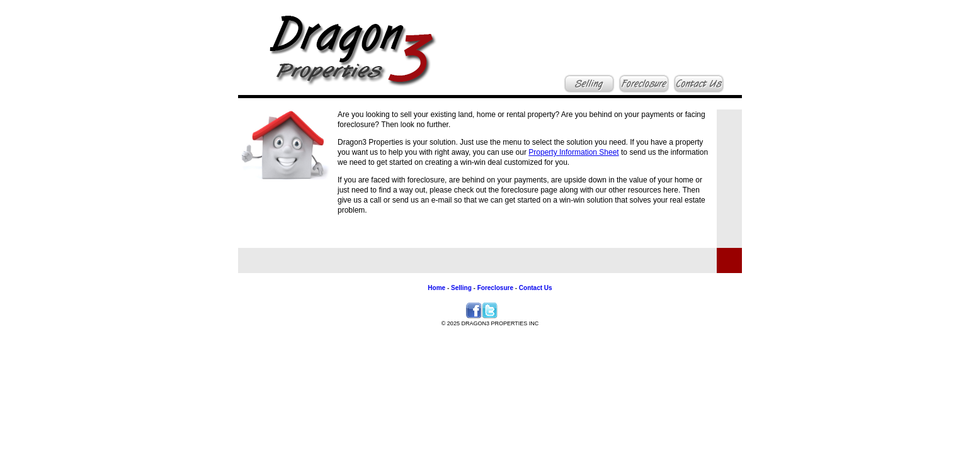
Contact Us (536, 288)
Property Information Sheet (573, 152)
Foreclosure (494, 288)
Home (436, 288)
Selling (460, 288)
